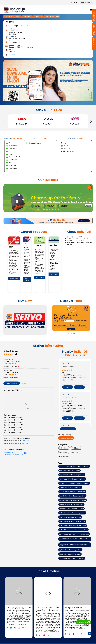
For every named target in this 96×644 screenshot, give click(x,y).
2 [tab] (41, 209)
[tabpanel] (48, 84)
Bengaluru (39, 17)
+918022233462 (68, 411)
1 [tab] (38, 209)
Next (91, 121)
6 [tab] (52, 209)
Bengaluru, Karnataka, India (13, 454)
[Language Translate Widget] (86, 2)
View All (24, 383)
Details (79, 387)
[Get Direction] (25, 454)
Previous (5, 121)
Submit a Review (12, 383)
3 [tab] (44, 209)
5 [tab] (49, 209)
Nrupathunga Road (66, 438)
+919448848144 (68, 380)
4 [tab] (47, 209)
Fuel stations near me (13, 17)
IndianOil (66, 363)
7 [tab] (55, 209)
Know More (14, 278)
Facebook (12, 55)
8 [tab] (58, 209)
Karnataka (28, 17)
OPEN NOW (29, 47)
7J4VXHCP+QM (9, 452)
